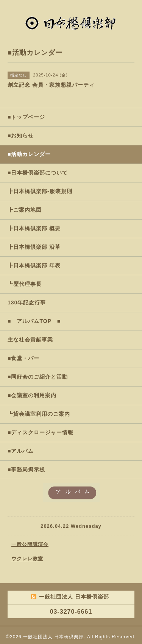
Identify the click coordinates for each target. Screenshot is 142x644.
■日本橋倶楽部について (38, 173)
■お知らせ (21, 136)
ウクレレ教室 (27, 559)
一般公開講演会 (30, 544)
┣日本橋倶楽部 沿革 (34, 247)
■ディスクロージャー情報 (41, 432)
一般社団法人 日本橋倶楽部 (53, 637)
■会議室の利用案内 (32, 395)
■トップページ (26, 117)
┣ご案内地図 (25, 210)
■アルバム (21, 451)
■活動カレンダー (29, 154)
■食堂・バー (23, 358)
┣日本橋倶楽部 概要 (34, 228)
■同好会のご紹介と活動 (38, 377)
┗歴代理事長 (25, 284)
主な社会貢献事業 (30, 340)
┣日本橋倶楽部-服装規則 (40, 191)
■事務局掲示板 (26, 469)
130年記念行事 (27, 303)
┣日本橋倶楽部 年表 (34, 265)
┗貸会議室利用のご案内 (39, 414)
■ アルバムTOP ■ (34, 321)
